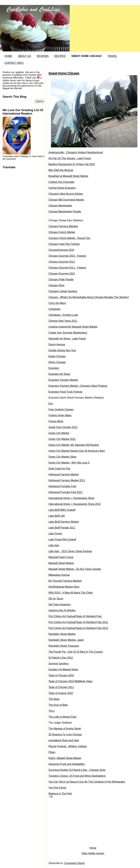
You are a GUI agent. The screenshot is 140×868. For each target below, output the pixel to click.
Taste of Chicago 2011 (61, 687)
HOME (8, 56)
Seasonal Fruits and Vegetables (67, 764)
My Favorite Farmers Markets (65, 581)
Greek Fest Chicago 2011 (63, 427)
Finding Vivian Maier (60, 415)
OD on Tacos (56, 599)
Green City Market (59, 433)
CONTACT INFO (14, 63)
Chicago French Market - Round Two (69, 238)
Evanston (54, 368)
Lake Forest (55, 534)
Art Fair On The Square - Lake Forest (70, 158)
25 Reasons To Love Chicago (65, 734)
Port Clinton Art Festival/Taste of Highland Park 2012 (78, 628)
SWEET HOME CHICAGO (87, 56)
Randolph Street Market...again (66, 640)
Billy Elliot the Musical (61, 170)
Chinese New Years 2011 (63, 321)
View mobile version (93, 853)
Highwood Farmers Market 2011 (67, 480)
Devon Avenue (57, 344)
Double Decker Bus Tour (62, 350)
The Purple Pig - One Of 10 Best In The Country (76, 652)
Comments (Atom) (75, 863)
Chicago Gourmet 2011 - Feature (67, 268)
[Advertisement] (73, 823)
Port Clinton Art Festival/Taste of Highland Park (75, 616)
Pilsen (52, 752)
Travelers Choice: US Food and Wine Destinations (77, 776)
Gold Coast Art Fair (59, 469)
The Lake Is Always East (62, 717)
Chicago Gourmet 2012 (62, 274)
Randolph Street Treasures (64, 646)
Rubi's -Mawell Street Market (65, 758)
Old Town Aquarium (60, 604)
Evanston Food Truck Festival (65, 392)
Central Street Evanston (62, 188)
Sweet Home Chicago (64, 73)
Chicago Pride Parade (61, 279)
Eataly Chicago (57, 356)
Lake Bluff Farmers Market (64, 522)
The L (52, 711)
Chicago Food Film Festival (64, 244)
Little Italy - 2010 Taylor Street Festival (70, 551)
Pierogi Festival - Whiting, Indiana (68, 746)
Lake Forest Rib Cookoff (62, 539)
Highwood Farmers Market (64, 474)
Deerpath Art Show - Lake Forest (67, 339)
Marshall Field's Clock (61, 557)
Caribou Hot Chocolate (61, 182)
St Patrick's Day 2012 (61, 658)
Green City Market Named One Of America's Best (77, 451)
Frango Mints (56, 421)
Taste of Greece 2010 (61, 693)
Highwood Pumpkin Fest (62, 486)
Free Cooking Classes (61, 409)
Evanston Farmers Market (63, 380)
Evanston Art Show (59, 374)
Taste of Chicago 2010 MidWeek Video (70, 681)
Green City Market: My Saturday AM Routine (74, 445)
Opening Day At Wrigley (62, 610)
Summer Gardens (59, 664)
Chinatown (55, 309)
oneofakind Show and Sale (64, 740)
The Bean (54, 699)
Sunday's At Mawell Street (63, 669)
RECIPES (60, 56)
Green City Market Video (62, 457)
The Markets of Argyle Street (65, 729)
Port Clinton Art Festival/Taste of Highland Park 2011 (78, 622)
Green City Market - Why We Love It (69, 463)
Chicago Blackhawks (60, 206)
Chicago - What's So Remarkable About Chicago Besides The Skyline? (89, 297)
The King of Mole (58, 705)
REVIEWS (43, 56)
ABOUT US (24, 56)
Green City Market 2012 (62, 439)
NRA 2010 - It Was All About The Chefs (71, 593)
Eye (51, 404)
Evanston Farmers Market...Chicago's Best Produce (78, 386)
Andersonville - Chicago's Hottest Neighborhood (76, 152)
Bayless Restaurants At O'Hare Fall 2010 (72, 164)
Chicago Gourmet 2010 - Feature (67, 256)
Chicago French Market (62, 232)
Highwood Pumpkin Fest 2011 (66, 492)
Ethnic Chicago (57, 362)
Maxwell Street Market (61, 563)
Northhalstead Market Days (64, 587)
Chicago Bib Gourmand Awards (66, 200)
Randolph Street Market (62, 634)
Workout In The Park (60, 794)
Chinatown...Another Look (63, 315)
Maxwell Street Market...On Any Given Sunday (75, 569)
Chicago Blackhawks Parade (65, 212)
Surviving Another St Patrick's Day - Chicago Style (77, 770)
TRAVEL (112, 56)
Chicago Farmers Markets (63, 226)
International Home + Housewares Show (71, 498)
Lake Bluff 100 (57, 516)
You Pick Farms (57, 788)
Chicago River (57, 285)
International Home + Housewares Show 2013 (75, 504)
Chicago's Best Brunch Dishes (66, 194)
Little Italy (54, 545)
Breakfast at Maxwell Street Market (68, 176)
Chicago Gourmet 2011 (62, 262)
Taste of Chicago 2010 (61, 675)
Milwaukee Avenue (59, 575)
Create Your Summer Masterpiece (68, 333)
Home (93, 848)
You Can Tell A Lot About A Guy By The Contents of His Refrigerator (87, 782)
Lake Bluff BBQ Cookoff (62, 510)
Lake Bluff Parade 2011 (62, 528)
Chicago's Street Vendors (63, 291)
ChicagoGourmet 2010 (61, 250)
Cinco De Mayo (57, 303)
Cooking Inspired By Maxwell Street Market (73, 327)
